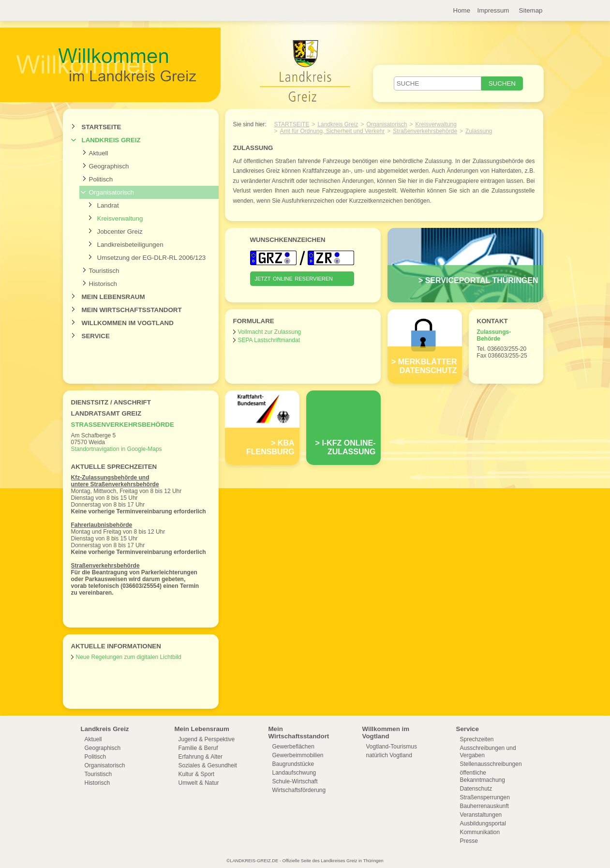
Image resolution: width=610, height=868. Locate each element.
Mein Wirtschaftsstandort (132, 310)
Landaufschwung (294, 773)
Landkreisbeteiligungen (130, 245)
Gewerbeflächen (293, 747)
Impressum (493, 10)
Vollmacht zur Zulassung (270, 332)
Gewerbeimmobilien (298, 755)
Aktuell (99, 153)
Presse (469, 841)
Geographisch (109, 166)
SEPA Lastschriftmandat (269, 340)
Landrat (108, 205)
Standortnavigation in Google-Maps (117, 449)
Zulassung (479, 131)
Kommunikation (480, 832)
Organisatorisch (112, 192)
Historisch (103, 284)
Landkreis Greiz (111, 140)
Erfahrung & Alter (201, 757)
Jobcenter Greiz (120, 232)
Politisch (101, 179)
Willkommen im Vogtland (128, 323)
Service (96, 336)
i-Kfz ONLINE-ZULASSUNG (349, 447)
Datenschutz (476, 789)
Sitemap (531, 10)
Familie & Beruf (198, 748)
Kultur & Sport (197, 774)
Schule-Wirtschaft (295, 781)
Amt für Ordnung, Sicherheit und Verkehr (333, 131)
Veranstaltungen (481, 815)
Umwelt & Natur (199, 783)
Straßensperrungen (485, 797)
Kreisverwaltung (120, 218)
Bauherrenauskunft (484, 806)
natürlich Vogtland (389, 755)
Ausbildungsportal (483, 823)
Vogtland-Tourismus (392, 747)
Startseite (102, 127)
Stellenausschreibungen (491, 764)
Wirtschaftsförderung (299, 790)
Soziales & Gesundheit (208, 765)
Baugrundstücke (293, 764)
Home (462, 10)
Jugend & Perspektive (207, 739)
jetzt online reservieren (294, 278)
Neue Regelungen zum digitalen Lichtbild (129, 657)
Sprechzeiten (477, 739)
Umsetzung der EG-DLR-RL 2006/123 (152, 258)
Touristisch (104, 271)
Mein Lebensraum (113, 297)
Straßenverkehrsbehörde (123, 425)
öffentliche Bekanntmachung (483, 776)
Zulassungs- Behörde (494, 335)
